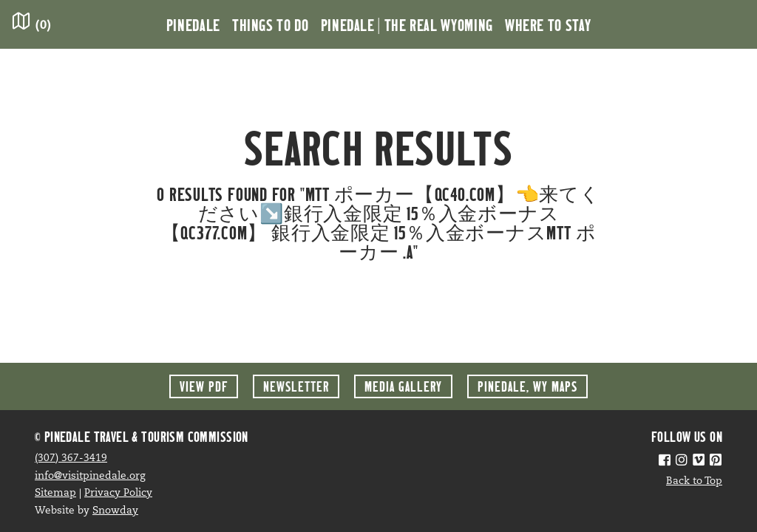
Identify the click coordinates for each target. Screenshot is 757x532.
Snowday (115, 511)
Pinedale (193, 24)
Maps (527, 386)
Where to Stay (548, 24)
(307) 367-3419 (71, 458)
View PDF (204, 386)
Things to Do (271, 24)
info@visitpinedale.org (90, 476)
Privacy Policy (118, 493)
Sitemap (55, 493)
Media (403, 386)
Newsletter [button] (296, 386)
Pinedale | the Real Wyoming (407, 24)
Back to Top (694, 481)
